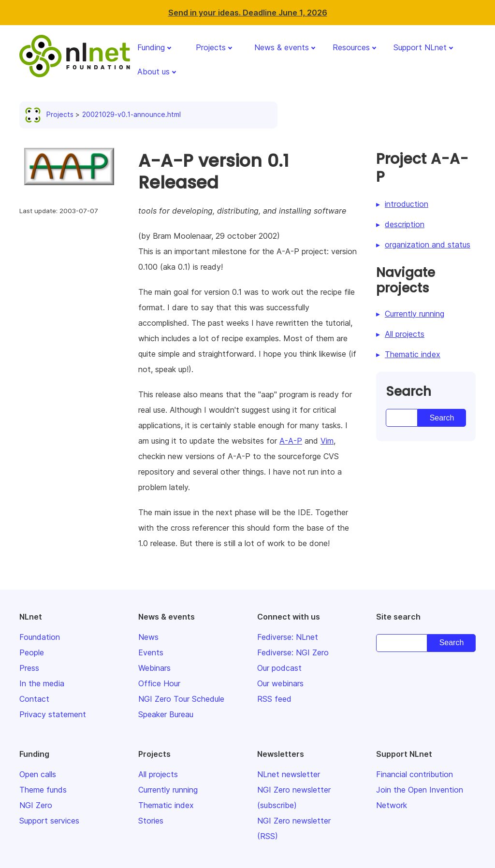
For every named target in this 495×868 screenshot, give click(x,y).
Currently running (415, 314)
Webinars (154, 668)
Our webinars (280, 683)
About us (153, 72)
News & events (282, 47)
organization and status (428, 245)
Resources (351, 47)
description (405, 224)
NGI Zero (36, 805)
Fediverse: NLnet (288, 637)
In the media (42, 683)
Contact (34, 699)
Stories (151, 821)
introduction (407, 204)
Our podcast (279, 668)
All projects (405, 334)
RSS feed (274, 699)
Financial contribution (415, 774)
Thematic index (413, 354)
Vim (327, 441)
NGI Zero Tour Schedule (181, 699)
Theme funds (43, 790)
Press (29, 668)
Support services (49, 821)
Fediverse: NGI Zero (293, 652)
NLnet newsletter (289, 774)
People (32, 652)
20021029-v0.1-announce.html (131, 114)
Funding (151, 47)
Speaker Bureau (166, 714)
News (148, 637)
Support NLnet (420, 47)
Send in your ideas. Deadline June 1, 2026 (248, 13)
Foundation (40, 637)
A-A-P (291, 441)
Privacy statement (53, 714)
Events (151, 652)
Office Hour (159, 683)
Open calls (38, 774)
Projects (211, 47)
